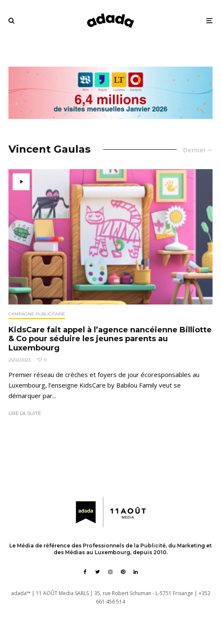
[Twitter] (97, 572)
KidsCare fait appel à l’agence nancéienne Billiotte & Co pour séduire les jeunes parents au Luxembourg (110, 339)
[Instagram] (110, 572)
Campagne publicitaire (37, 314)
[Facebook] (85, 572)
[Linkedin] (136, 572)
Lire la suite (25, 413)
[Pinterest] (123, 572)
